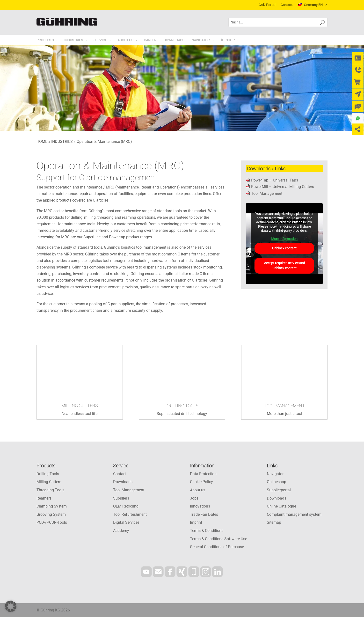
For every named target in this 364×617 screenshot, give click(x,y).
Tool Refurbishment (130, 514)
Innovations (200, 506)
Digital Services (126, 522)
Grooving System (51, 514)
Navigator (275, 474)
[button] (11, 606)
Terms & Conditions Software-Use (218, 539)
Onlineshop (277, 482)
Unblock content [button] (284, 248)
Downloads (123, 482)
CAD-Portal (267, 5)
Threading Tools (50, 490)
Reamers (44, 498)
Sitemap (274, 522)
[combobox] (272, 22)
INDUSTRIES (62, 142)
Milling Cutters (49, 482)
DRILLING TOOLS (182, 406)
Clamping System (52, 506)
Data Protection (203, 474)
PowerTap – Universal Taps (275, 180)
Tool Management (267, 193)
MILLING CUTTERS (80, 406)
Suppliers (121, 498)
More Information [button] (284, 239)
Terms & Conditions (207, 531)
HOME (42, 142)
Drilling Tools (48, 474)
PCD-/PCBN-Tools (52, 522)
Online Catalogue (281, 506)
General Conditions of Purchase (217, 547)
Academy (121, 531)
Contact (287, 5)
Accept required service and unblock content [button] (284, 265)
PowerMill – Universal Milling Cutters (283, 187)
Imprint (196, 522)
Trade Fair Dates (204, 514)
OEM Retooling (126, 506)
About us (198, 490)
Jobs (194, 498)
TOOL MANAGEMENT (284, 406)
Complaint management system (294, 514)
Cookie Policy (201, 482)
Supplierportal (279, 490)
